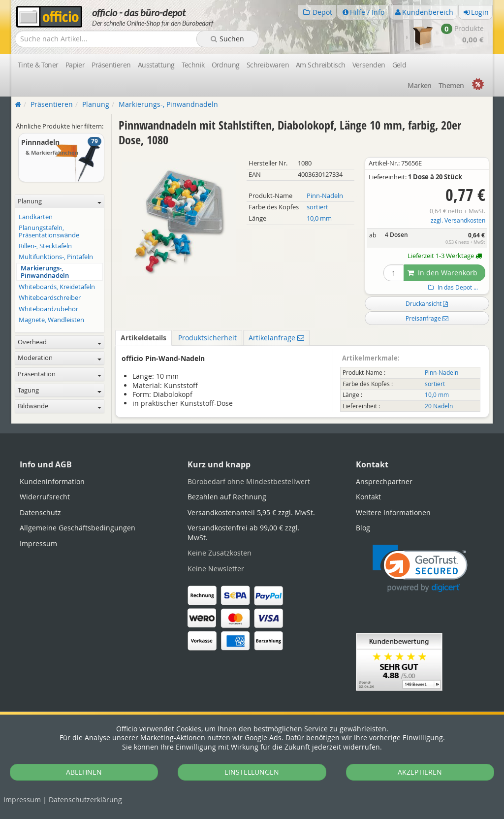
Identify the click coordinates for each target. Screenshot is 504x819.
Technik (193, 65)
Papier (75, 65)
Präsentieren (111, 65)
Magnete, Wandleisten (51, 320)
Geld (399, 65)
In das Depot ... (452, 287)
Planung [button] (60, 201)
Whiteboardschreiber (50, 298)
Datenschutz (85, 800)
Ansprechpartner (384, 481)
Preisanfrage (427, 318)
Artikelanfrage (276, 338)
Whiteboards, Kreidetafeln (57, 287)
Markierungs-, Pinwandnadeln (45, 272)
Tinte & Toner (38, 65)
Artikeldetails (143, 338)
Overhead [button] (60, 342)
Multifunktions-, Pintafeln (56, 257)
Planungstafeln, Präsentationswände (49, 231)
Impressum (22, 800)
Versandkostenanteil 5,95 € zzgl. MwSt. (251, 512)
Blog (363, 528)
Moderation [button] (60, 358)
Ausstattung (156, 65)
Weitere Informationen (393, 512)
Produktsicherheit (207, 338)
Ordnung (226, 65)
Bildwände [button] (60, 406)
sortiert (317, 207)
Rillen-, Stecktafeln (45, 246)
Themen (451, 85)
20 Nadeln (439, 406)
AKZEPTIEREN (420, 772)
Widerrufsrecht (45, 497)
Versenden (369, 65)
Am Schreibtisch (321, 65)
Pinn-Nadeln (325, 196)
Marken (420, 85)
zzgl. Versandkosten (458, 220)
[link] (420, 569)
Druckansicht (427, 303)
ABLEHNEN (84, 772)
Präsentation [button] (60, 374)
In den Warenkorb (442, 273)
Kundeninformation (52, 481)
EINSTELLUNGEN (252, 772)
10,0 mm (319, 218)
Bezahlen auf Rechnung (227, 497)
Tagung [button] (60, 390)
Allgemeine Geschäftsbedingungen (78, 528)
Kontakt (368, 497)
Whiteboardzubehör (48, 309)
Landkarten (36, 217)
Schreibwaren (268, 65)
